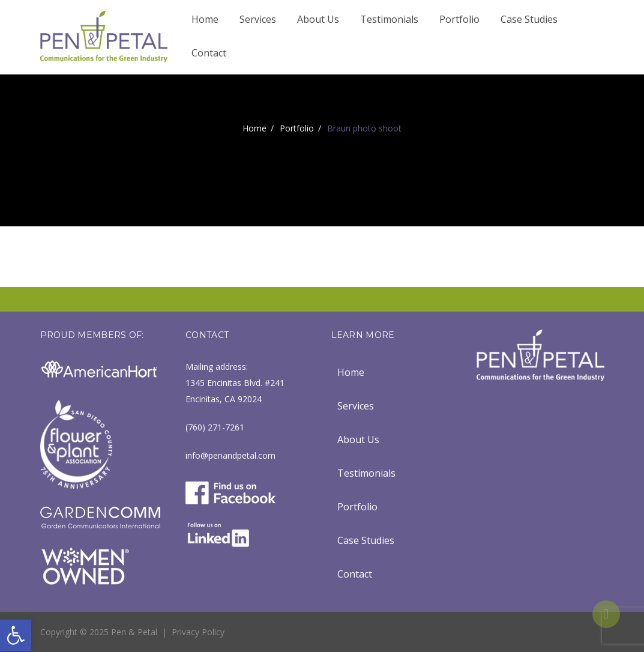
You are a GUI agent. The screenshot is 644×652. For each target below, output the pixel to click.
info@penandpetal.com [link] (230, 455)
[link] (16, 635)
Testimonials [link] (389, 19)
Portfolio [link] (459, 19)
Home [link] (205, 19)
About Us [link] (318, 19)
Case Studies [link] (529, 19)
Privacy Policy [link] (198, 632)
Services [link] (258, 19)
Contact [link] (209, 53)
